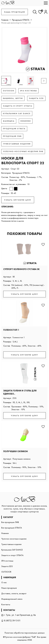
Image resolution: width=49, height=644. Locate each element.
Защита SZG (7, 566)
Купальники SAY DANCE (12, 550)
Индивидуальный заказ (12, 599)
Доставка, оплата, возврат (14, 593)
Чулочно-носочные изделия (14, 539)
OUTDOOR (6, 572)
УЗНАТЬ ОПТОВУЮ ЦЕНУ (18, 200)
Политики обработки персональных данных (25, 633)
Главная (5, 20)
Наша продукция (9, 588)
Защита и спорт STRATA (12, 555)
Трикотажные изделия (11, 544)
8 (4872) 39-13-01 (11, 621)
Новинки (5, 533)
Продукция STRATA (21, 20)
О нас (4, 582)
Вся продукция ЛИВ (10, 522)
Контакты (6, 604)
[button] (44, 81)
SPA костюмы (7, 561)
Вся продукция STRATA (12, 528)
